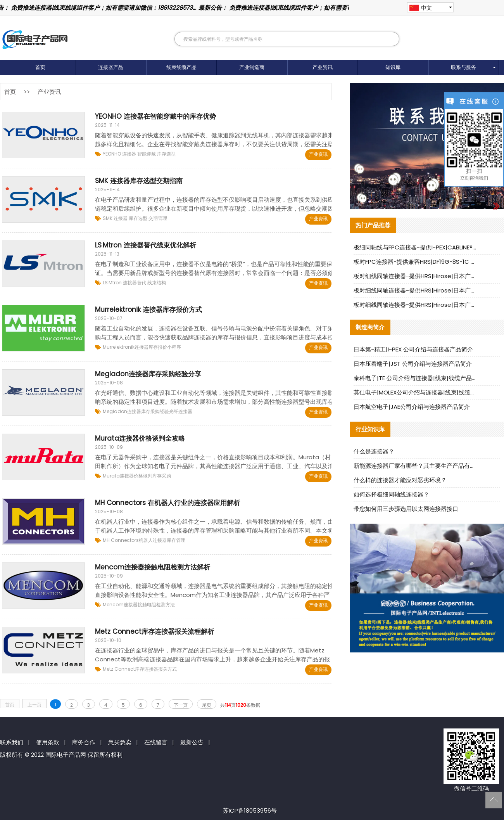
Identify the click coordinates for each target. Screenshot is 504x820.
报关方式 (167, 669)
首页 (40, 67)
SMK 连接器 (115, 218)
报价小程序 (169, 347)
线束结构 (156, 283)
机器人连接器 (153, 540)
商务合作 (84, 742)
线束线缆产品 (181, 67)
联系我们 (12, 742)
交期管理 (157, 218)
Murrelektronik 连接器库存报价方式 (148, 310)
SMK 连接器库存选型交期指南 (139, 181)
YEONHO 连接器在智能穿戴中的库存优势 (155, 116)
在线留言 (156, 742)
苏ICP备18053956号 (250, 810)
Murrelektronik (119, 347)
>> (27, 92)
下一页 (181, 705)
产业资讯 (323, 67)
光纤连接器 (181, 411)
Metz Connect (119, 669)
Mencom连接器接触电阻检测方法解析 (153, 567)
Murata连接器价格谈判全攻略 (140, 438)
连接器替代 (134, 283)
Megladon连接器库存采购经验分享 (148, 374)
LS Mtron (112, 283)
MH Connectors (121, 540)
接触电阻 (147, 605)
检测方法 (166, 605)
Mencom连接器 (120, 605)
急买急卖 (120, 742)
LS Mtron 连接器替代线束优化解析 (146, 245)
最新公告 (192, 742)
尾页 (207, 705)
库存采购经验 (155, 411)
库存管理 (176, 540)
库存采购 (162, 476)
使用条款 (48, 742)
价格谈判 (143, 476)
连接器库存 (146, 347)
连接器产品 (111, 67)
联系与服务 (463, 67)
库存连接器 (147, 669)
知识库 (393, 67)
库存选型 (166, 154)
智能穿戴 (146, 154)
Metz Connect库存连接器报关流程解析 (154, 631)
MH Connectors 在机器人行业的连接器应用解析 (167, 503)
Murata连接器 (118, 476)
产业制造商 (252, 67)
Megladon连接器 (122, 411)
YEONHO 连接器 (119, 154)
